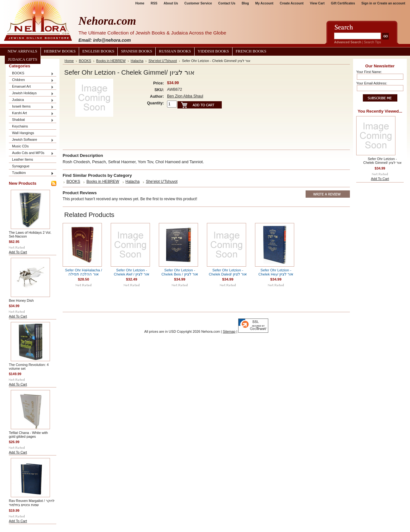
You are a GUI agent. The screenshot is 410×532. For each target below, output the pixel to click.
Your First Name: (369, 72)
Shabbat (31, 120)
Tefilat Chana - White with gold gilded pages (28, 435)
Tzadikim (31, 173)
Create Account (292, 3)
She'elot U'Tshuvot (163, 61)
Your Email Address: (372, 83)
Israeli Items (31, 107)
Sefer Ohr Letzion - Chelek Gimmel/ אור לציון (382, 161)
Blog (245, 3)
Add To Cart (18, 252)
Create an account (391, 3)
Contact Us (227, 3)
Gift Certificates (343, 3)
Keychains (20, 126)
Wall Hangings (23, 133)
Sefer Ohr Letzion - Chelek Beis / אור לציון (180, 272)
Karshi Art (31, 113)
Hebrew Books (60, 51)
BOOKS (31, 74)
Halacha (137, 61)
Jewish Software (31, 140)
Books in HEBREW (111, 61)
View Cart (317, 3)
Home (140, 3)
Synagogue (21, 166)
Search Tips (372, 42)
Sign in (367, 3)
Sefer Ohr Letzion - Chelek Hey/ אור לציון (276, 272)
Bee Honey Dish (21, 300)
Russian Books (175, 51)
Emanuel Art (31, 87)
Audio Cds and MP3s (31, 153)
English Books (98, 51)
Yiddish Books (213, 51)
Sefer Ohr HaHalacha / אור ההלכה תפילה (84, 272)
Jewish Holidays (31, 93)
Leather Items (23, 159)
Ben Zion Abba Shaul (185, 96)
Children (31, 80)
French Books (251, 51)
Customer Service (198, 3)
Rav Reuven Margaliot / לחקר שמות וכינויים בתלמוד (32, 503)
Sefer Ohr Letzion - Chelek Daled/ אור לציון (228, 272)
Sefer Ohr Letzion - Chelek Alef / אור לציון (132, 272)
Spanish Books (137, 51)
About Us (171, 3)
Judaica (31, 100)
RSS (154, 3)
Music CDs (20, 146)
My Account (264, 3)
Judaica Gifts (23, 59)
